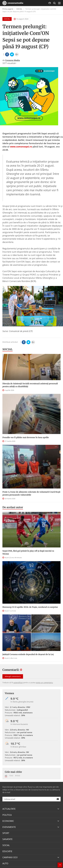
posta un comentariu (44, 683)
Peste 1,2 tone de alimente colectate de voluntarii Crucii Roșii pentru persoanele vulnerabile (31, 493)
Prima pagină (8, 9)
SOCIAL (19, 9)
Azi (6, 776)
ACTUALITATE (9, 809)
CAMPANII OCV (10, 857)
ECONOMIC (8, 821)
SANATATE (7, 839)
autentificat (18, 683)
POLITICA (7, 815)
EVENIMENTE (9, 827)
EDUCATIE (7, 851)
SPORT (6, 833)
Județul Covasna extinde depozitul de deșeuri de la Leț (28, 654)
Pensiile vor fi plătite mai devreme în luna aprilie (26, 437)
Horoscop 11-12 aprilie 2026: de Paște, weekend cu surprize (30, 607)
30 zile (18, 776)
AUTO (5, 863)
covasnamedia (13, 3)
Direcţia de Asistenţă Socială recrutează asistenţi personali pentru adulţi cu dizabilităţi (30, 385)
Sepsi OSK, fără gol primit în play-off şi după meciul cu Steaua (28, 552)
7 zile (11, 776)
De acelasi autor (13, 507)
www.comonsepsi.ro (21, 147)
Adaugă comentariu (13, 676)
